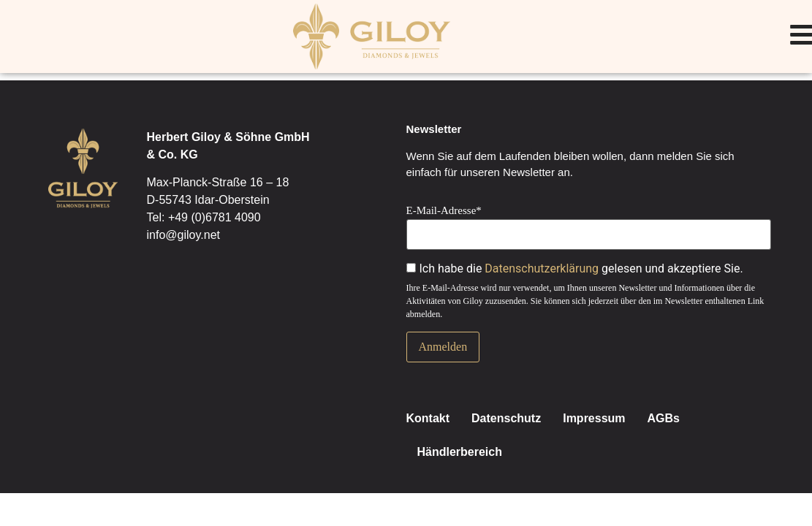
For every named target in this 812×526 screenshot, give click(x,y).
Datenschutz (506, 418)
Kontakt (428, 418)
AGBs (664, 418)
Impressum (594, 418)
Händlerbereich (460, 452)
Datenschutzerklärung (542, 268)
